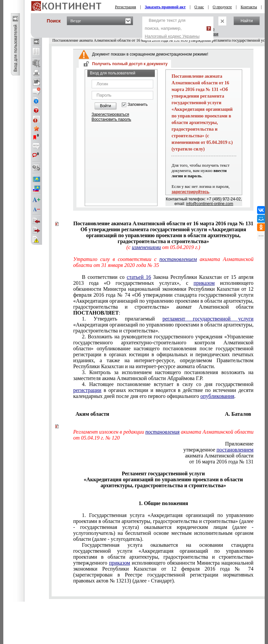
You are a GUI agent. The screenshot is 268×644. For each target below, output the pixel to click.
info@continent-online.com (210, 204)
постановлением (178, 259)
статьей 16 (139, 277)
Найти (247, 21)
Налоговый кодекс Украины (172, 36)
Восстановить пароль (112, 119)
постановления (162, 432)
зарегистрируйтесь (190, 192)
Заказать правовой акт (165, 7)
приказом (204, 283)
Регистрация (126, 7)
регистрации (87, 390)
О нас (199, 7)
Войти (106, 106)
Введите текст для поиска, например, (172, 28)
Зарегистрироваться (110, 114)
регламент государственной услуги (208, 319)
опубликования (218, 396)
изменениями (146, 247)
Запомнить (138, 105)
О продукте (222, 7)
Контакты (249, 7)
